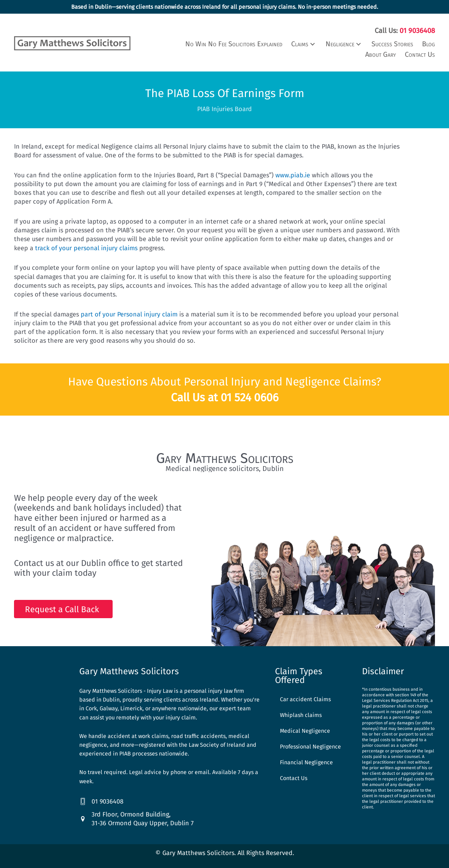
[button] (304, 43)
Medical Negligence (305, 730)
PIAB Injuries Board (224, 108)
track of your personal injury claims (86, 247)
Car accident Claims (305, 699)
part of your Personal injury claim (129, 314)
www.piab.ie (293, 175)
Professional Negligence (310, 746)
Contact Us (294, 777)
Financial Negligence (306, 762)
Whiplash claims (301, 714)
